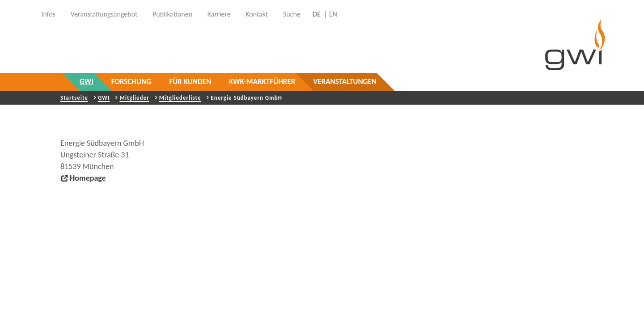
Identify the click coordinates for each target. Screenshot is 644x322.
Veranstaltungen (345, 82)
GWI (87, 82)
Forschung (131, 82)
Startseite (74, 98)
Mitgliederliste (180, 98)
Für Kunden (190, 82)
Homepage (88, 178)
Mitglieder (134, 98)
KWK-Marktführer (262, 82)
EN (333, 14)
